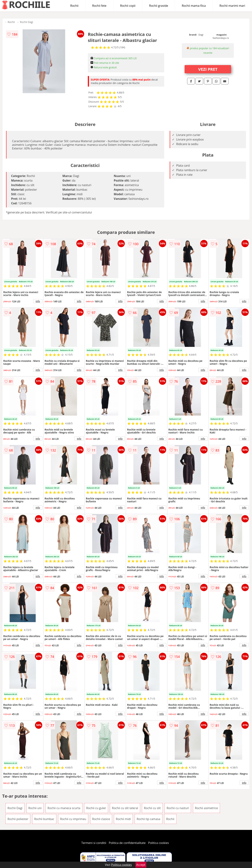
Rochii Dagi (26, 22)
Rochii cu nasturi (178, 808)
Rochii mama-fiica (194, 6)
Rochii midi (123, 819)
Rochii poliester (18, 819)
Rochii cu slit (152, 808)
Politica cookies (159, 843)
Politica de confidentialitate (127, 843)
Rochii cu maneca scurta (64, 808)
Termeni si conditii (94, 843)
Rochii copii (128, 6)
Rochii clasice (101, 819)
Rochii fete (99, 6)
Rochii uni (35, 808)
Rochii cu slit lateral (125, 808)
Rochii (74, 6)
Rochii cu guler (96, 808)
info (38, 301)
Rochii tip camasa (149, 819)
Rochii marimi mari (232, 6)
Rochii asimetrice (207, 808)
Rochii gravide (159, 6)
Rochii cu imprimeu (73, 819)
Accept (141, 865)
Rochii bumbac (44, 819)
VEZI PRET (208, 69)
